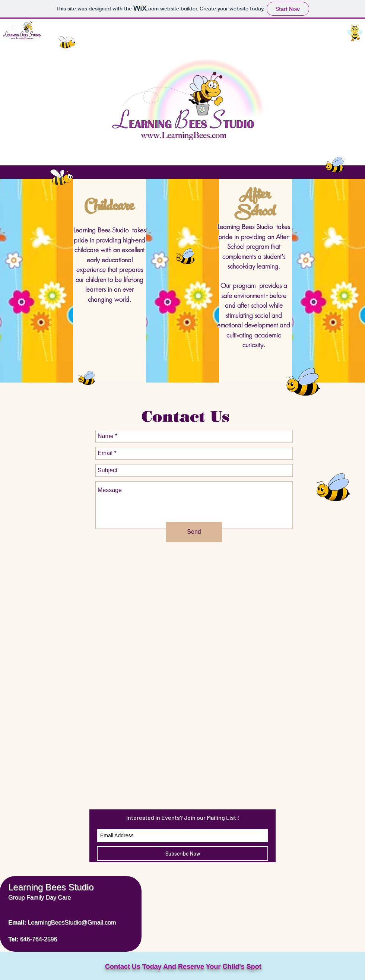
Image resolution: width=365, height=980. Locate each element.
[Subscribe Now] (182, 854)
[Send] (194, 532)
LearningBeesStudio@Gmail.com (72, 922)
